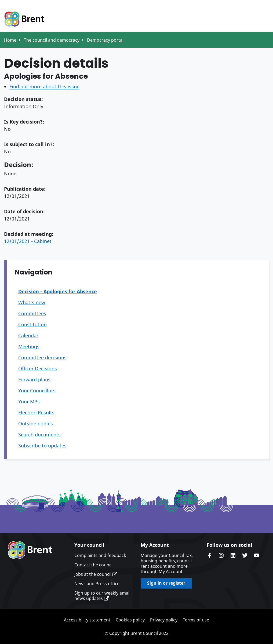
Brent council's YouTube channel (257, 555)
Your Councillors (37, 390)
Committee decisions (42, 357)
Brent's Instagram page (221, 555)
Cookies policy (130, 620)
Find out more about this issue (44, 86)
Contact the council (94, 565)
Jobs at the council (96, 574)
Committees (32, 313)
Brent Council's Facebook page (209, 555)
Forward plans (34, 379)
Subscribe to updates (42, 446)
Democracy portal (105, 40)
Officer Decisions (38, 368)
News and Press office (97, 584)
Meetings (29, 346)
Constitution (32, 324)
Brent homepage (30, 550)
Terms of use (196, 620)
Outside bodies (36, 424)
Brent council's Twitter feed (245, 555)
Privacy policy (164, 620)
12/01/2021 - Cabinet (28, 241)
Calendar (28, 335)
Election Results (36, 413)
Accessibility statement (87, 620)
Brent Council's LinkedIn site (233, 555)
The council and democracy (52, 40)
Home (10, 40)
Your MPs (29, 401)
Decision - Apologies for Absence (58, 291)
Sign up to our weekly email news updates (102, 596)
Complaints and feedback (100, 555)
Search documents (39, 435)
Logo (24, 19)
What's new (32, 302)
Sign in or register (166, 583)
